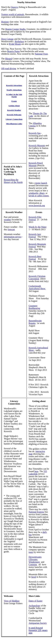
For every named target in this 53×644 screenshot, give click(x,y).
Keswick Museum (37, 146)
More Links (34, 596)
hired (34, 577)
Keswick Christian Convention (37, 277)
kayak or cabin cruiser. (39, 196)
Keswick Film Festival (35, 218)
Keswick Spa (35, 133)
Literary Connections (14, 402)
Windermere (34, 562)
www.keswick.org (37, 205)
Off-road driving (9, 68)
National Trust (41, 54)
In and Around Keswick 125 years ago (38, 630)
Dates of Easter (36, 601)
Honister (5, 22)
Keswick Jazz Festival (35, 235)
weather (7, 220)
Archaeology (35, 606)
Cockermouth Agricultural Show (37, 287)
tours (31, 552)
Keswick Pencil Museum (36, 164)
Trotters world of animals (13, 14)
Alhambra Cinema (35, 125)
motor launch (41, 183)
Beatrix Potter (13, 51)
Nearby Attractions (26, 2)
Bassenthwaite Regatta (35, 322)
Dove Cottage (7, 39)
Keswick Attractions (39, 76)
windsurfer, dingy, (37, 193)
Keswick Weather (14, 110)
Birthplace (19, 41)
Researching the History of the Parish (13, 181)
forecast (11, 229)
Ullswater (33, 559)
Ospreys (14, 7)
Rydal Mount (15, 44)
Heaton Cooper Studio (15, 29)
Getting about (39, 401)
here (36, 471)
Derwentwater (35, 557)
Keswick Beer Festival (35, 258)
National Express (36, 512)
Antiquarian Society (38, 623)
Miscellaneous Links (14, 124)
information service (13, 237)
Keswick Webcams (14, 115)
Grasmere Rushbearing (34, 307)
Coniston (33, 565)
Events (39, 212)
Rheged (9, 59)
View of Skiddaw (12, 601)
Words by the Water (38, 227)
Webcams (8, 596)
